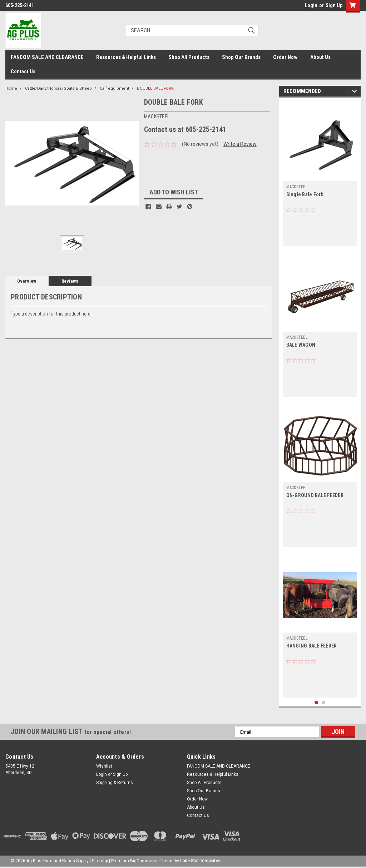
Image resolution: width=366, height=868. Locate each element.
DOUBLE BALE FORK (155, 88)
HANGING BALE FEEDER (312, 646)
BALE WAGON (301, 345)
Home (11, 88)
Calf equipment (114, 88)
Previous (348, 92)
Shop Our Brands (241, 57)
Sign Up (334, 5)
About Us (320, 57)
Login (311, 5)
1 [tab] (316, 703)
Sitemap (100, 861)
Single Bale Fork (305, 194)
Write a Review (240, 144)
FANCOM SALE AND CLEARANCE (47, 57)
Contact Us (23, 71)
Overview (27, 281)
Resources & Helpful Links (126, 57)
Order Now (285, 57)
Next (354, 92)
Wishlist (104, 766)
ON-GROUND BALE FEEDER (315, 495)
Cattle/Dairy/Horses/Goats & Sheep (58, 88)
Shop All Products (189, 57)
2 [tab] (324, 703)
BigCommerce (144, 861)
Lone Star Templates (200, 861)
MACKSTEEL (297, 187)
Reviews (70, 281)
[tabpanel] (320, 174)
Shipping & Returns (115, 783)
